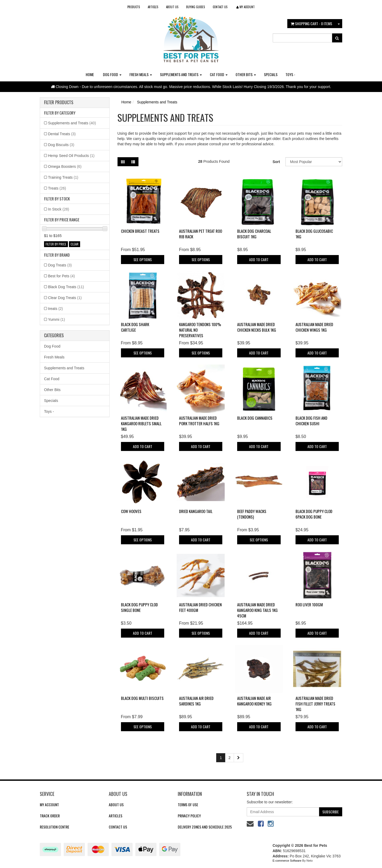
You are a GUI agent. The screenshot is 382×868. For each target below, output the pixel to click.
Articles (153, 7)
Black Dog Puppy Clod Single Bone (139, 607)
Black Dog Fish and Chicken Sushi (311, 421)
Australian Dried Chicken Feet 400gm (200, 607)
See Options (143, 259)
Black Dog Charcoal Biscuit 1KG (254, 234)
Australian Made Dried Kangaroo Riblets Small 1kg (141, 423)
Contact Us (220, 7)
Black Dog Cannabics (255, 418)
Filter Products (59, 103)
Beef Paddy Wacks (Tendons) (252, 514)
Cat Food (219, 74)
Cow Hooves (131, 511)
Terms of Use (188, 805)
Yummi (57, 319)
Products (134, 7)
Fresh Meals (141, 74)
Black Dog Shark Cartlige (135, 327)
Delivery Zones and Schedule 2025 (205, 827)
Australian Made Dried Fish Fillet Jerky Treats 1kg (315, 704)
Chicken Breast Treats (140, 231)
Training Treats (63, 177)
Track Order (50, 816)
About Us (172, 7)
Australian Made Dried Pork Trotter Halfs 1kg (199, 421)
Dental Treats (62, 134)
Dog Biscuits (61, 145)
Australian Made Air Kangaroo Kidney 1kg (254, 701)
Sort (276, 162)
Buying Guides (196, 7)
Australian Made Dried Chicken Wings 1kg (314, 327)
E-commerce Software (287, 861)
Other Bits (246, 74)
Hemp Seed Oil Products (71, 156)
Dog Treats (60, 265)
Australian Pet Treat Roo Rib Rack (201, 234)
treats (55, 309)
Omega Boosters (65, 166)
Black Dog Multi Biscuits (142, 698)
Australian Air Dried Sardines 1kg (196, 701)
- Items (311, 23)
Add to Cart (259, 259)
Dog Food (112, 74)
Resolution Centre (55, 827)
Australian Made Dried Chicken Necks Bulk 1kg (257, 327)
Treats (57, 188)
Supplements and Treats (181, 74)
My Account (49, 805)
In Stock (58, 209)
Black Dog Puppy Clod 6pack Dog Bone (314, 514)
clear (75, 244)
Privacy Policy (189, 816)
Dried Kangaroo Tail (196, 511)
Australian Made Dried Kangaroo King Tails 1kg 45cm (257, 610)
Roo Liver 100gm (309, 604)
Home (90, 74)
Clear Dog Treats (65, 298)
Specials (271, 74)
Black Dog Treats (66, 287)
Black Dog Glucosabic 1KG (314, 234)
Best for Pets (61, 276)
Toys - (290, 74)
